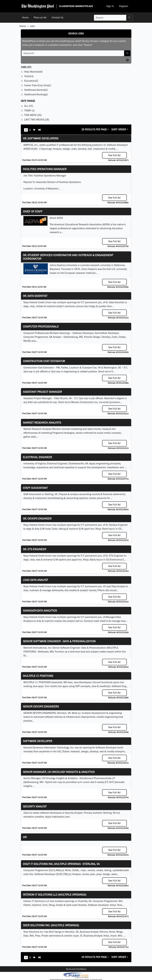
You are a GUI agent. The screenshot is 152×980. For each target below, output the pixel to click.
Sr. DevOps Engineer (37, 518)
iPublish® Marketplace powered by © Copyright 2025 (76, 975)
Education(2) (31, 81)
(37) (26, 67)
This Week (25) (33, 115)
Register (124, 6)
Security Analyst (35, 806)
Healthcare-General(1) (36, 90)
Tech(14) (29, 76)
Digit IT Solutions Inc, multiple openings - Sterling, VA (61, 864)
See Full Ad (114, 155)
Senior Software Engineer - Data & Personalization (59, 641)
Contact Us (58, 17)
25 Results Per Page (94, 129)
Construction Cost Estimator (44, 361)
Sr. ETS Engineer (35, 549)
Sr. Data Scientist (35, 296)
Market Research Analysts (42, 423)
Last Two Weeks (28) (37, 120)
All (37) (29, 106)
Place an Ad (40, 17)
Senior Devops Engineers (41, 706)
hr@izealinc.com (61, 817)
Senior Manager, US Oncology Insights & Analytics (59, 772)
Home (25, 17)
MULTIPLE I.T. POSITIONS (38, 676)
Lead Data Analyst (36, 580)
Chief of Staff (33, 211)
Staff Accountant (35, 488)
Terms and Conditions (76, 969)
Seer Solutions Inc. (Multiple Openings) (51, 925)
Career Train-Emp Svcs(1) (38, 85)
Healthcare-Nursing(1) (36, 94)
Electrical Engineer (37, 457)
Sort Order (119, 129)
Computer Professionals (41, 326)
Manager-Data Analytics (40, 611)
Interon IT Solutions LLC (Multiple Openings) (55, 895)
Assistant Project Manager (42, 392)
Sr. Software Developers (41, 138)
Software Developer (38, 741)
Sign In (110, 6)
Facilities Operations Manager (45, 169)
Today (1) (29, 110)
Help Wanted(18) (33, 72)
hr (25, 837)
